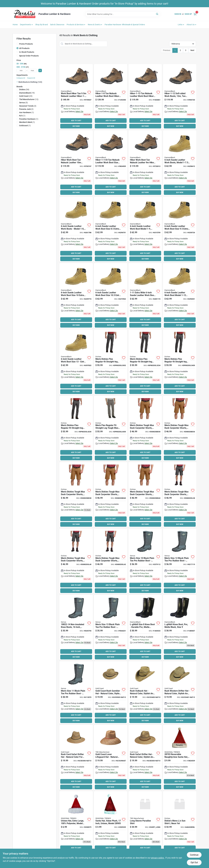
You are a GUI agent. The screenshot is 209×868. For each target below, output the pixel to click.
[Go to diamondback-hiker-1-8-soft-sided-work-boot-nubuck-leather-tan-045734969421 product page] (111, 97)
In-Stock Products (27, 52)
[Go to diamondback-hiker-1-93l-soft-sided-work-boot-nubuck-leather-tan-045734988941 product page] (145, 163)
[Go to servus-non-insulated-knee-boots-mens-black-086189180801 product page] (76, 628)
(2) (26, 109)
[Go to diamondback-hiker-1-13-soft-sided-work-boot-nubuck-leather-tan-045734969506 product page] (145, 97)
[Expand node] (17, 82)
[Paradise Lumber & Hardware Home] (25, 14)
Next (192, 50)
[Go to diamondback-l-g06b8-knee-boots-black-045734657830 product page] (145, 628)
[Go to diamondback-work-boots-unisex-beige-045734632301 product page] (111, 229)
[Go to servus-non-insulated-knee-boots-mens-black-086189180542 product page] (180, 561)
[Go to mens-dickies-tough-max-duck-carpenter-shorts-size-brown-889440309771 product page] (111, 495)
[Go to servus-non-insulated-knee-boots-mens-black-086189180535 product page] (76, 693)
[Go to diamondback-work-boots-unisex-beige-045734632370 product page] (76, 362)
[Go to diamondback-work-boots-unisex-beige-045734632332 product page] (76, 296)
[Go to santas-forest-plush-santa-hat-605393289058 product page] (111, 824)
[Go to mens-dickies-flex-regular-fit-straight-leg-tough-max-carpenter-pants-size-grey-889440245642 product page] (180, 362)
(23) (26, 96)
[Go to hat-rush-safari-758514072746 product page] (145, 758)
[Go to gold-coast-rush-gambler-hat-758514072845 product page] (111, 693)
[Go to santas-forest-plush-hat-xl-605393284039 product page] (76, 824)
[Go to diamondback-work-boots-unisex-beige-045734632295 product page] (76, 229)
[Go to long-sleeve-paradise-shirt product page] (145, 824)
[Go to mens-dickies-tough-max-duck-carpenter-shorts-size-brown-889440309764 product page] (76, 495)
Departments (26, 25)
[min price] (21, 70)
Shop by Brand (42, 25)
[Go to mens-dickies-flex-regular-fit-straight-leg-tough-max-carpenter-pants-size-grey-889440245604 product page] (111, 362)
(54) (24, 89)
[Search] (157, 14)
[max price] (32, 70)
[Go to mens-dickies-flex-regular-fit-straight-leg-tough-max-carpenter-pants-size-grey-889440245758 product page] (76, 429)
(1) (27, 112)
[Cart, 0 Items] (195, 14)
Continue (194, 855)
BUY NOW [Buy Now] (76, 126)
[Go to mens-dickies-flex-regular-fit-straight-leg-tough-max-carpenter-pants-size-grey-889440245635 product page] (145, 362)
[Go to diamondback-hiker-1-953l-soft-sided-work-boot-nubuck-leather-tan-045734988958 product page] (76, 97)
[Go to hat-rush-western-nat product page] (180, 693)
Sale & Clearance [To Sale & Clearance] (57, 25)
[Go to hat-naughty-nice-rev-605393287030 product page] (180, 758)
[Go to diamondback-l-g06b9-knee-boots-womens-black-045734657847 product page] (180, 628)
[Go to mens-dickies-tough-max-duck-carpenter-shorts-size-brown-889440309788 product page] (145, 495)
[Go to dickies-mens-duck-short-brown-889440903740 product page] (180, 429)
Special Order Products (29, 56)
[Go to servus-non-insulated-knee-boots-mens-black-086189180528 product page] (145, 561)
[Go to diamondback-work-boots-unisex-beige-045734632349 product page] (111, 296)
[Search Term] (122, 14)
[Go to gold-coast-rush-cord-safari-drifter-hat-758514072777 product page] (76, 758)
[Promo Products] (17, 44)
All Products (24, 48)
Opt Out (194, 862)
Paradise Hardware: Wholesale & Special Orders (125, 25)
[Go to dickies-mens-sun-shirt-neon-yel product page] (180, 824)
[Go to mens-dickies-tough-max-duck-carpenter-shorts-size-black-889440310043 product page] (76, 561)
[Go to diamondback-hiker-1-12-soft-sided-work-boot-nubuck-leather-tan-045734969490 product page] (180, 97)
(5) (23, 103)
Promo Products (26, 44)
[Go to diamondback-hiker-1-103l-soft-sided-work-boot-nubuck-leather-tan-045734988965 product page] (76, 163)
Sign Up (188, 14)
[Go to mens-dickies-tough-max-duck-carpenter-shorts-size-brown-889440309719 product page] (145, 429)
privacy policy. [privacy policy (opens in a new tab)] (158, 858)
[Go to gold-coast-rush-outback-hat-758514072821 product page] (145, 693)
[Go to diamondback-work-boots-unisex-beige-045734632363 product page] (180, 296)
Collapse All (21, 78)
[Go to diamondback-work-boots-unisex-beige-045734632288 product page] (180, 163)
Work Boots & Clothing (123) (30, 82)
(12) (29, 99)
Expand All (31, 78)
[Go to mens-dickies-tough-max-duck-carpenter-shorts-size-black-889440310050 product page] (111, 561)
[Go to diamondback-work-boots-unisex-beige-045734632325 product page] (180, 229)
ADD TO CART (76, 121)
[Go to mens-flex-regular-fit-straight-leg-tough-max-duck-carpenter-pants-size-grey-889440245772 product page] (111, 429)
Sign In (178, 14)
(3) (28, 106)
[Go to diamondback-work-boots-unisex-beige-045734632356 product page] (145, 296)
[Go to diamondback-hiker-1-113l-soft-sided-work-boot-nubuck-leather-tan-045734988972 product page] (111, 163)
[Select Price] (40, 70)
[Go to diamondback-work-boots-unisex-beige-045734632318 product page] (145, 229)
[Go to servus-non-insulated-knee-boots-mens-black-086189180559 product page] (111, 628)
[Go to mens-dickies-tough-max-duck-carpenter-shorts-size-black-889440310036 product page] (180, 495)
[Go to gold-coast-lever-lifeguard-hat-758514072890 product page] (111, 758)
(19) (27, 93)
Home (15, 25)
